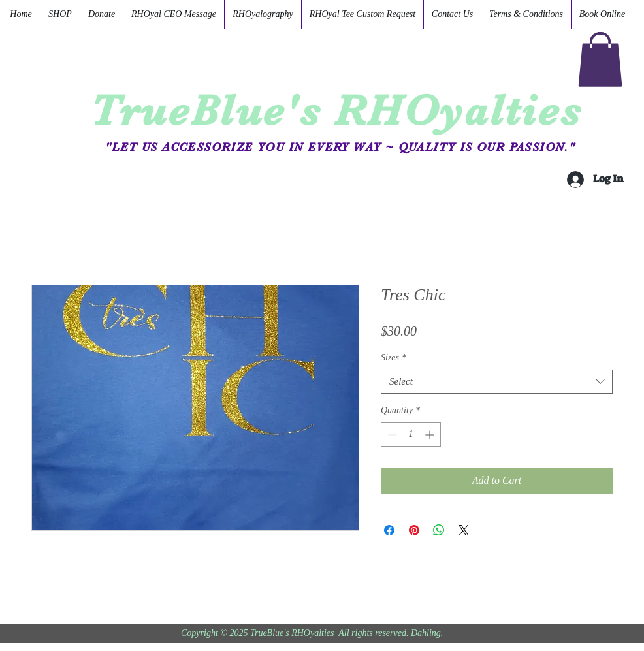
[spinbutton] (411, 435)
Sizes (394, 357)
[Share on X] (464, 530)
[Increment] (431, 435)
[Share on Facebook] (389, 530)
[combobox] (497, 382)
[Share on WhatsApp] (439, 530)
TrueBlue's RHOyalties (336, 110)
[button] (600, 59)
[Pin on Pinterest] (414, 530)
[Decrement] (391, 435)
